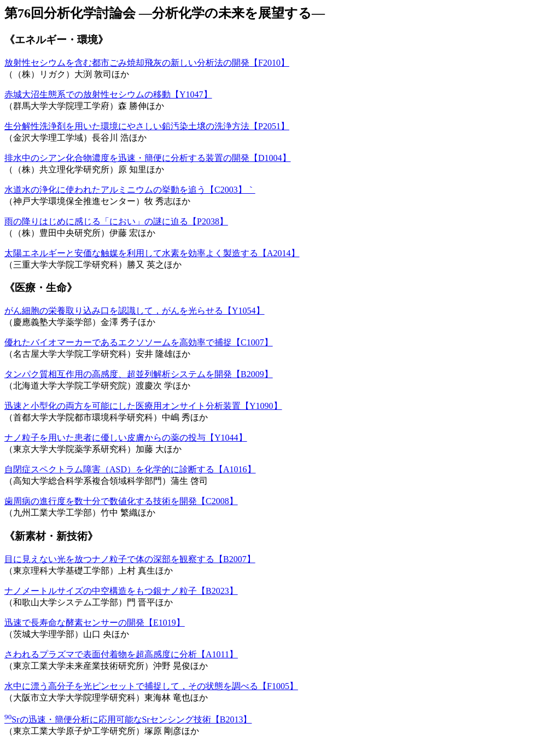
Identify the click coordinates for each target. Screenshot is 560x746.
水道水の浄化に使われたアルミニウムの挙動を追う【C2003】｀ (130, 190)
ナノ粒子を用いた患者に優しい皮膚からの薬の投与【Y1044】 (126, 438)
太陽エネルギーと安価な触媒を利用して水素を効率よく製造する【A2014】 (152, 253)
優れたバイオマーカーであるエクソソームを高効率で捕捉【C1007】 (139, 342)
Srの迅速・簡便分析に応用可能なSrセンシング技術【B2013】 (128, 719)
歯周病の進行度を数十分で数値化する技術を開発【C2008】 (121, 501)
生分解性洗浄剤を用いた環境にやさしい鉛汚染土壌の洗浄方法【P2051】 (147, 126)
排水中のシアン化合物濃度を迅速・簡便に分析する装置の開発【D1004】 (148, 158)
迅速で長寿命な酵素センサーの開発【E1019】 (95, 623)
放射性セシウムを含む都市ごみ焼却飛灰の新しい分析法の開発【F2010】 (147, 63)
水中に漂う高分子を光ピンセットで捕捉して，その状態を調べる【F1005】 (151, 686)
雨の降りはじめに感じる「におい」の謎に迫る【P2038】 (116, 221)
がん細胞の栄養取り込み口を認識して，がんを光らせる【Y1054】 (135, 311)
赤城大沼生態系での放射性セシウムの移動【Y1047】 (108, 94)
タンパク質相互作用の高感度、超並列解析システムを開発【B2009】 (139, 374)
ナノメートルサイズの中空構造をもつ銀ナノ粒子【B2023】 (121, 591)
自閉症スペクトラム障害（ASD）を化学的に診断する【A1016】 (130, 469)
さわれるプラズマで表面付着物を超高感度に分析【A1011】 (121, 654)
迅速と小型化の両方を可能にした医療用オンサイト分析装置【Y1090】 (143, 406)
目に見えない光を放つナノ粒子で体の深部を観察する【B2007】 (130, 559)
